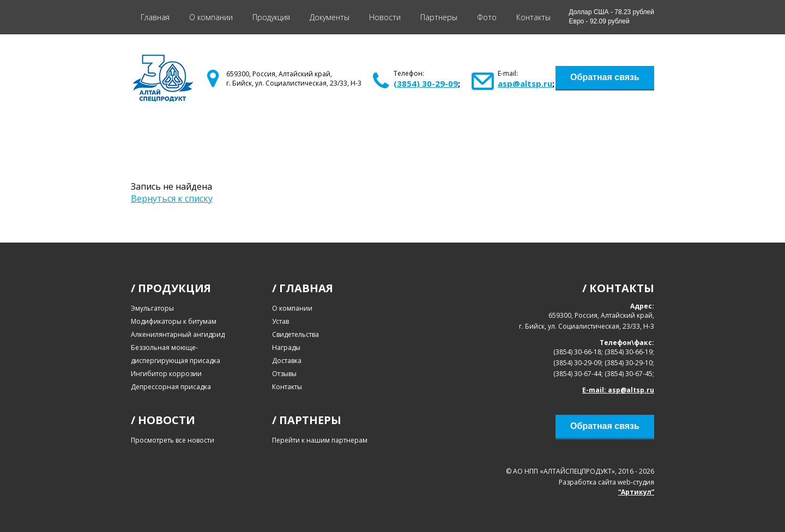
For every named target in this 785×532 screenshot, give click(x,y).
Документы (330, 17)
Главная (155, 17)
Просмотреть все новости (173, 440)
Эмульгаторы (152, 308)
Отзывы (284, 374)
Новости (385, 17)
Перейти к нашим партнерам (320, 440)
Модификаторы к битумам (174, 321)
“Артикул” (636, 492)
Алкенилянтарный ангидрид (178, 334)
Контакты (533, 17)
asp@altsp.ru (525, 83)
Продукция (271, 17)
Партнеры (439, 17)
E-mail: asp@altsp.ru (618, 390)
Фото (487, 17)
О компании (211, 17)
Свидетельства (295, 334)
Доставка (287, 361)
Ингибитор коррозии (166, 374)
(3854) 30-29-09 (426, 83)
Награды (286, 347)
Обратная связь (605, 77)
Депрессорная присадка (171, 387)
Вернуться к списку (172, 198)
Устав (280, 321)
